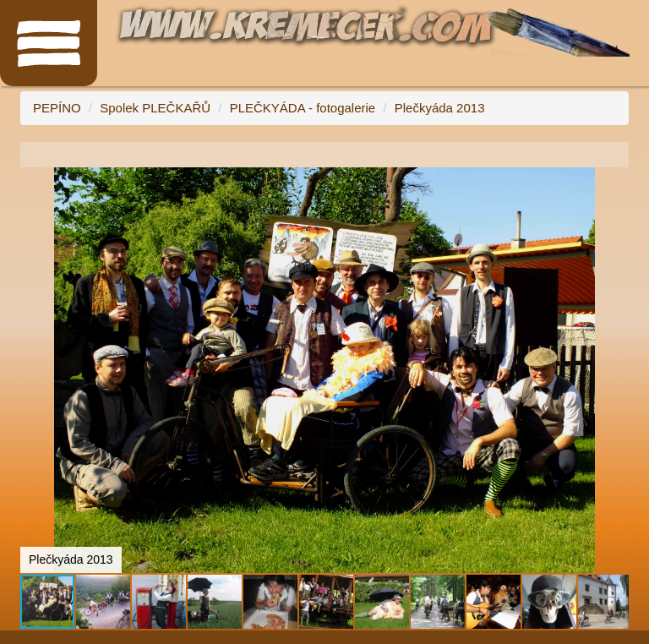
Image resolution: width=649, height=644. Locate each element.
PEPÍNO (57, 108)
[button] (614, 183)
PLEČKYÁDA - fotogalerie (303, 108)
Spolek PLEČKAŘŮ (155, 108)
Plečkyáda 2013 (440, 108)
